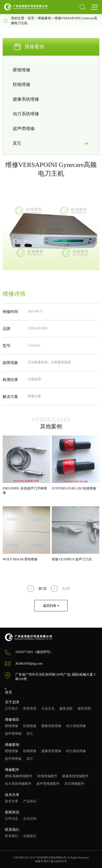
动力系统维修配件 (18, 784)
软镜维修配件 (47, 776)
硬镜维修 (51, 70)
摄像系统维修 (51, 99)
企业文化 (48, 708)
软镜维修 (51, 85)
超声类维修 (51, 129)
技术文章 (12, 801)
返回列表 (51, 606)
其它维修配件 (75, 784)
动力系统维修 (51, 114)
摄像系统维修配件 (75, 776)
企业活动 (30, 819)
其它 (51, 143)
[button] (31, 589)
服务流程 (66, 708)
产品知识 (30, 801)
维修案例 (44, 18)
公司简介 (12, 708)
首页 (31, 18)
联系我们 (12, 836)
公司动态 (12, 819)
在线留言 (30, 836)
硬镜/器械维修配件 (19, 776)
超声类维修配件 (48, 784)
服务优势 (84, 708)
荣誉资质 (30, 708)
